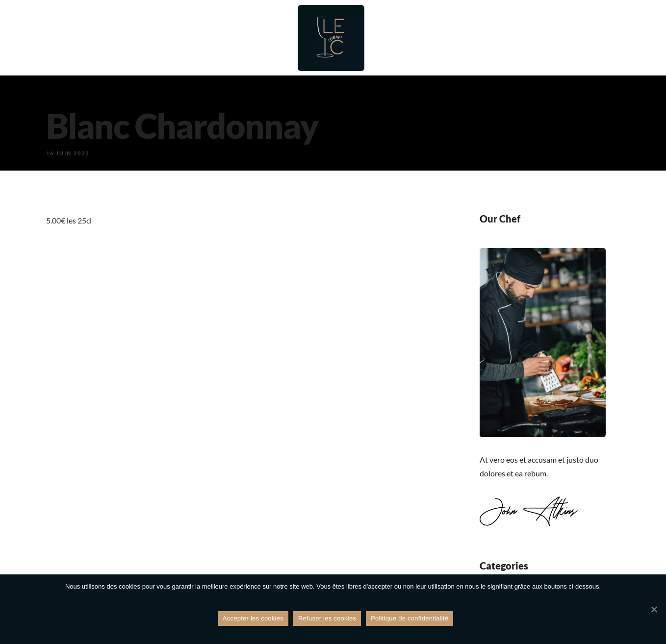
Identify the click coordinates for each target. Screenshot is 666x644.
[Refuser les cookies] (654, 610)
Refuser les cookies (327, 619)
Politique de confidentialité (410, 619)
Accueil (120, 38)
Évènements (467, 38)
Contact (578, 38)
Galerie (527, 38)
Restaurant (178, 38)
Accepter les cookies (253, 619)
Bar (228, 38)
